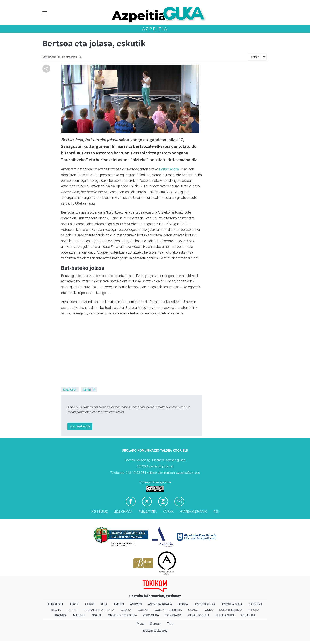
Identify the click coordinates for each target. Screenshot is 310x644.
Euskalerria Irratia (99, 610)
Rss (216, 512)
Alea (104, 604)
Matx (140, 624)
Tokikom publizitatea (155, 631)
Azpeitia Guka (205, 604)
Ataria (183, 604)
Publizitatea (148, 512)
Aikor (74, 604)
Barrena (255, 604)
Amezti (119, 604)
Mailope (79, 615)
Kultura (69, 390)
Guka (209, 610)
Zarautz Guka (199, 615)
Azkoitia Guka (232, 604)
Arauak (168, 512)
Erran (72, 610)
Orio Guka (151, 615)
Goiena (143, 610)
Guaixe (193, 610)
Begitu (56, 610)
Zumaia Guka (225, 615)
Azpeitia (155, 29)
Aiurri (89, 604)
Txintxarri (173, 615)
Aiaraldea (56, 604)
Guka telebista (231, 610)
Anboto (136, 604)
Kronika (61, 615)
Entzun (255, 57)
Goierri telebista (168, 610)
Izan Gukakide (80, 426)
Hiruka (254, 610)
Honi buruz (99, 512)
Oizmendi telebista (122, 615)
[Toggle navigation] (45, 13)
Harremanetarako (194, 512)
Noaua (97, 615)
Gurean (155, 624)
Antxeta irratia (160, 604)
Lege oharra (123, 512)
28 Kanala (248, 615)
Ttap (170, 624)
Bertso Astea (169, 169)
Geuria (126, 610)
